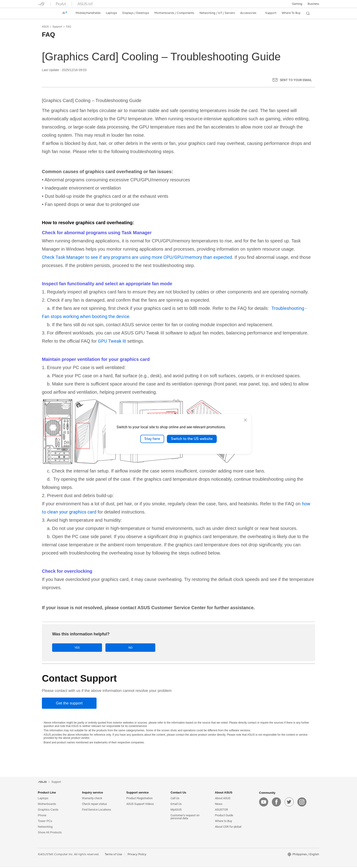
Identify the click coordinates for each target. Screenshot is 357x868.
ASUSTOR (221, 810)
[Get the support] (69, 704)
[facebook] (276, 802)
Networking (45, 827)
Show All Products (50, 833)
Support (57, 27)
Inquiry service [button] (92, 793)
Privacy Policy (137, 855)
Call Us (175, 799)
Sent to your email (296, 80)
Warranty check (92, 799)
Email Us (176, 805)
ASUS (45, 27)
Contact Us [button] (178, 793)
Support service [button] (138, 793)
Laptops (43, 799)
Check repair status (94, 805)
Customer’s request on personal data (185, 817)
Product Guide (224, 816)
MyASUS (176, 810)
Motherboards (47, 805)
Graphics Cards (48, 810)
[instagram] (302, 802)
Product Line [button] (47, 793)
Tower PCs (45, 822)
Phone (42, 816)
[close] (245, 420)
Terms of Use (113, 855)
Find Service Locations (97, 810)
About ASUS (223, 799)
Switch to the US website (192, 439)
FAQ (69, 27)
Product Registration (139, 799)
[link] (46, 13)
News (219, 805)
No (103, 648)
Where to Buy (223, 822)
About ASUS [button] (224, 793)
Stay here (152, 439)
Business (313, 4)
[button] (297, 4)
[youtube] (264, 802)
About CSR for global (228, 827)
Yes (68, 648)
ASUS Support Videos (140, 805)
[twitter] (289, 802)
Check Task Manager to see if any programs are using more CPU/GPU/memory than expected (137, 257)
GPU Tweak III (112, 341)
